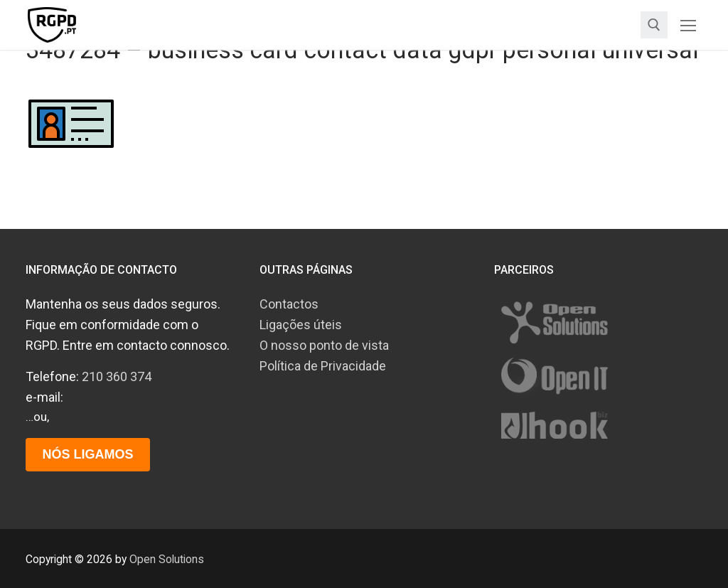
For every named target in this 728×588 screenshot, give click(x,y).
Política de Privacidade (323, 366)
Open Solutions (167, 559)
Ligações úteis (301, 325)
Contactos (289, 304)
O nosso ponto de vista (324, 345)
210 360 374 (117, 376)
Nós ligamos (87, 454)
